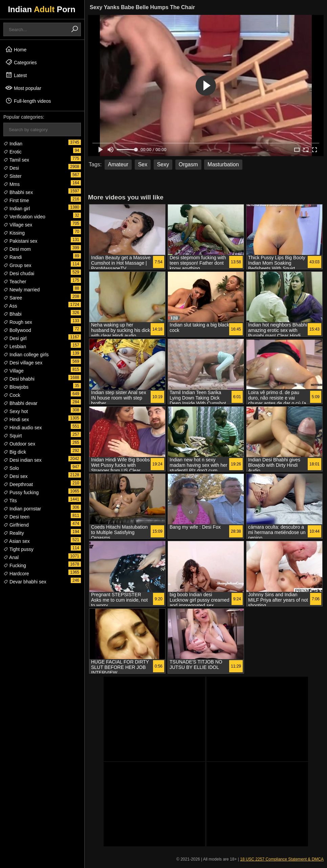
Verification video (24, 217)
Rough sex (18, 322)
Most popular (23, 88)
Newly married (21, 290)
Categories (21, 62)
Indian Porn (41, 9)
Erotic (13, 152)
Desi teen (16, 517)
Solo (11, 468)
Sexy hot (16, 411)
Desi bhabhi (19, 379)
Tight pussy (18, 549)
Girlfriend (16, 525)
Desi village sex (23, 363)
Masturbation (223, 164)
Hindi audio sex (23, 428)
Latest (16, 75)
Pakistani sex (20, 241)
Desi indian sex (23, 460)
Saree (13, 298)
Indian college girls (26, 355)
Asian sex (17, 541)
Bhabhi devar (20, 403)
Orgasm (188, 164)
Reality (14, 533)
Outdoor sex (19, 444)
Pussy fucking (21, 492)
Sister (13, 176)
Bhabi (13, 314)
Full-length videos (28, 101)
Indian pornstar (22, 509)
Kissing (14, 233)
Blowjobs (16, 387)
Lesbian (15, 346)
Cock (12, 395)
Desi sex (16, 476)
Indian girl (17, 209)
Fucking (15, 565)
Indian (13, 144)
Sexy (163, 164)
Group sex (17, 265)
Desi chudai (19, 273)
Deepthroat (18, 484)
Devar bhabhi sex (25, 582)
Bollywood (17, 330)
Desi (11, 168)
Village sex (18, 225)
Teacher (15, 282)
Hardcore (16, 574)
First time (16, 200)
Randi (13, 257)
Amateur (118, 164)
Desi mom (17, 249)
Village (14, 371)
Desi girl (15, 338)
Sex (143, 164)
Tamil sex (16, 160)
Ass (10, 306)
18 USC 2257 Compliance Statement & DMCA (282, 859)
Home (16, 49)
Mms (12, 184)
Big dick (15, 452)
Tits (10, 501)
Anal (11, 557)
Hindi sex (16, 419)
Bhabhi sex (18, 192)
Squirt (13, 436)
